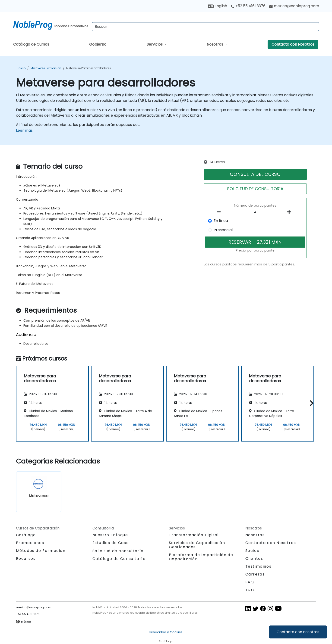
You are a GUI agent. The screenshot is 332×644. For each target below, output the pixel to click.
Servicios (155, 44)
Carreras (255, 574)
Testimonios (258, 566)
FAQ (250, 582)
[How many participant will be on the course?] (255, 212)
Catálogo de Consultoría (119, 559)
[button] (311, 403)
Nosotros (215, 44)
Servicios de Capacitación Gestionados (197, 545)
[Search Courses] (205, 27)
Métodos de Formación (41, 551)
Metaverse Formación (46, 68)
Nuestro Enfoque (110, 535)
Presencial (223, 230)
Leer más (24, 130)
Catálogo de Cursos (31, 44)
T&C (250, 590)
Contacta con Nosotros (293, 44)
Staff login (166, 641)
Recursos (26, 558)
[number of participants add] (291, 212)
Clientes (254, 558)
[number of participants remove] (220, 212)
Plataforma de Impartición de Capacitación (201, 557)
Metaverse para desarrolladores (89, 68)
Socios (252, 551)
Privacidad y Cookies (166, 632)
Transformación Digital (194, 535)
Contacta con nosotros (298, 632)
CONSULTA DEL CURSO (255, 174)
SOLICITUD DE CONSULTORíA (255, 189)
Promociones (30, 543)
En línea (221, 221)
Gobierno (98, 44)
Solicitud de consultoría (118, 551)
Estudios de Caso (111, 543)
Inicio (22, 68)
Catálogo (26, 535)
